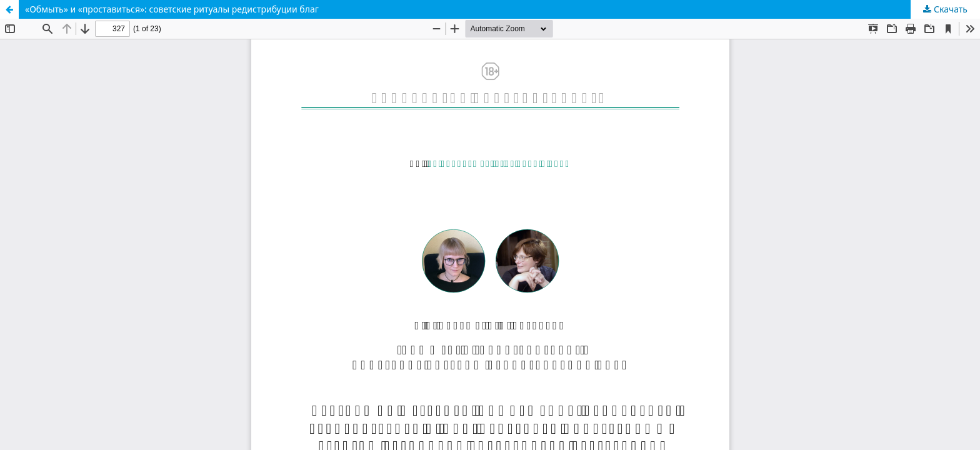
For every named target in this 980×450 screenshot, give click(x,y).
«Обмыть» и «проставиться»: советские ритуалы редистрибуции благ (172, 9)
